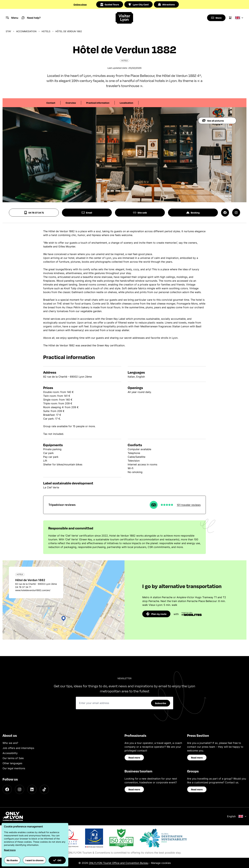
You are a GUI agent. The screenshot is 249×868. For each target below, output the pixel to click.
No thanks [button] (12, 860)
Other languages (12, 763)
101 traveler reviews (189, 505)
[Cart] (230, 18)
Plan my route (156, 614)
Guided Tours (110, 4)
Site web (140, 213)
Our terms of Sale (13, 758)
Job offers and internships (18, 748)
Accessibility (10, 753)
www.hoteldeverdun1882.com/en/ (33, 590)
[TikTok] (44, 789)
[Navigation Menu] (12, 18)
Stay (8, 31)
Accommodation (26, 31)
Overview (71, 103)
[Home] (125, 18)
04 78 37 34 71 (34, 213)
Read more (134, 758)
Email (87, 213)
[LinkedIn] (32, 789)
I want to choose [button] (34, 860)
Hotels (46, 31)
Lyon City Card (138, 4)
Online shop (80, 4)
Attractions (166, 4)
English (237, 816)
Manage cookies (161, 863)
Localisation (126, 103)
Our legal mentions (14, 768)
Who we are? (10, 743)
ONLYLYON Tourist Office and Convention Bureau (119, 863)
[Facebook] (7, 789)
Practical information (98, 103)
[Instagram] (20, 789)
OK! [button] (57, 860)
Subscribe (161, 703)
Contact (51, 103)
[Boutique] (216, 18)
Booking (193, 213)
